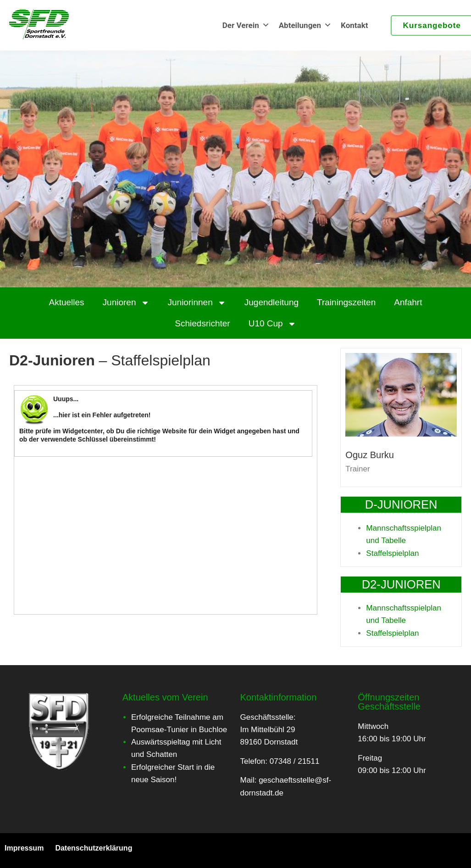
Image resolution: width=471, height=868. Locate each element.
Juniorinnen (197, 303)
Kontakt (354, 25)
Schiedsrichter (202, 323)
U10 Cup (272, 324)
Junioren (126, 303)
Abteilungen (305, 25)
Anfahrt (408, 302)
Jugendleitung (272, 302)
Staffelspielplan (392, 553)
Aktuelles (67, 302)
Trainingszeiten (346, 302)
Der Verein (246, 25)
